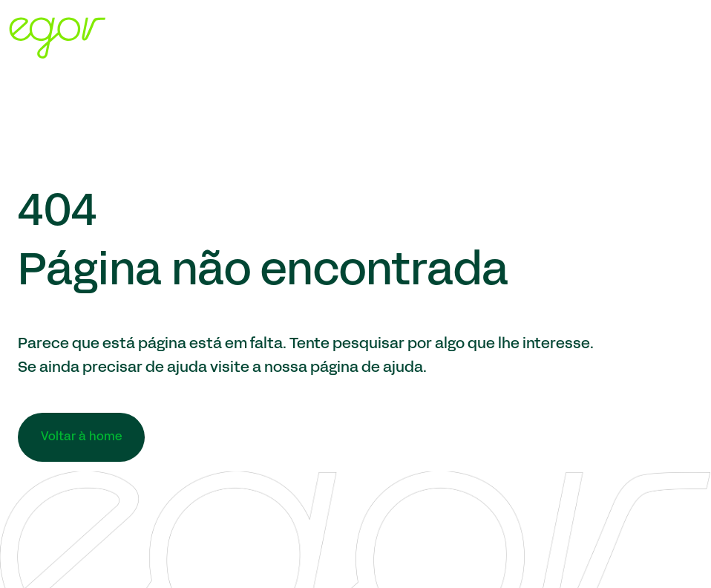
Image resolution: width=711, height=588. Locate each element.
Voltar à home (81, 437)
